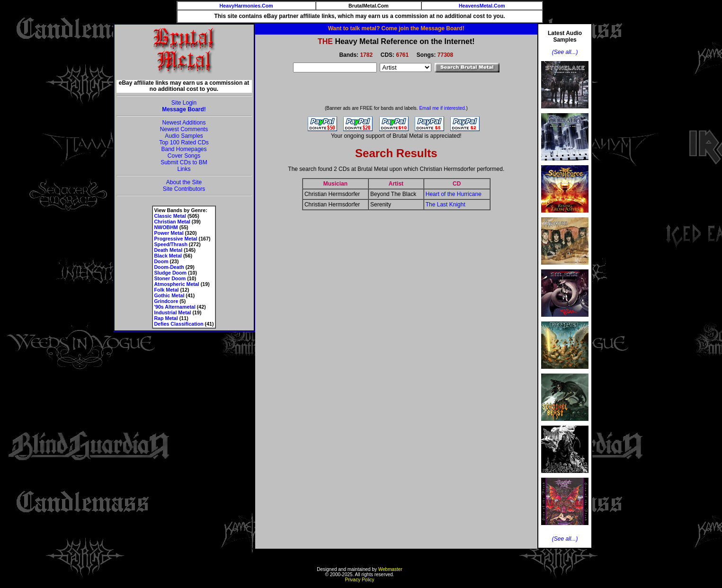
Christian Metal (172, 222)
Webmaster (390, 569)
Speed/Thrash (170, 244)
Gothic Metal (169, 295)
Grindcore (166, 301)
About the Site (184, 182)
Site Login (184, 103)
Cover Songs (184, 156)
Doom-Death (169, 267)
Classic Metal (170, 216)
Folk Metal (166, 290)
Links (184, 169)
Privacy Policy (359, 580)
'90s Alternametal (174, 307)
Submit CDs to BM (184, 162)
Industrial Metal (172, 312)
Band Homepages (184, 149)
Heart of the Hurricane (454, 194)
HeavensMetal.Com (482, 6)
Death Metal (168, 250)
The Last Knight (446, 205)
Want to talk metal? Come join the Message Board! (396, 28)
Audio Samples (184, 136)
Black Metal (168, 256)
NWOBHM (166, 227)
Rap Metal (166, 318)
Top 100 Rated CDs (184, 143)
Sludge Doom (170, 273)
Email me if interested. (442, 108)
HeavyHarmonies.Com (246, 6)
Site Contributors (184, 189)
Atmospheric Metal (176, 284)
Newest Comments (184, 129)
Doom (161, 261)
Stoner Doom (170, 278)
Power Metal (169, 233)
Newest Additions (184, 123)
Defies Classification (178, 324)
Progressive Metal (175, 239)
